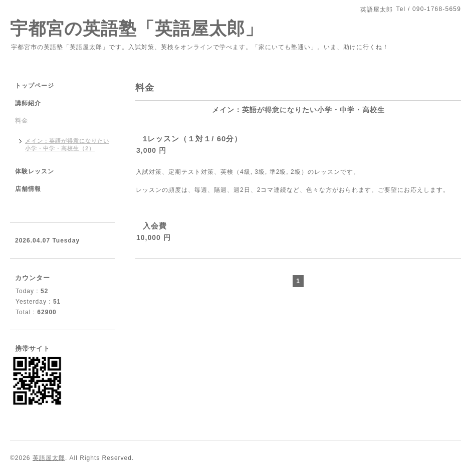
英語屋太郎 (49, 458)
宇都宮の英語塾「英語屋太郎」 (146, 28)
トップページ (35, 86)
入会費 (155, 226)
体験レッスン (35, 171)
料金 (22, 121)
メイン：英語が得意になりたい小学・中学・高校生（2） (67, 145)
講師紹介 (28, 103)
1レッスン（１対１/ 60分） (192, 139)
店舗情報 (28, 189)
